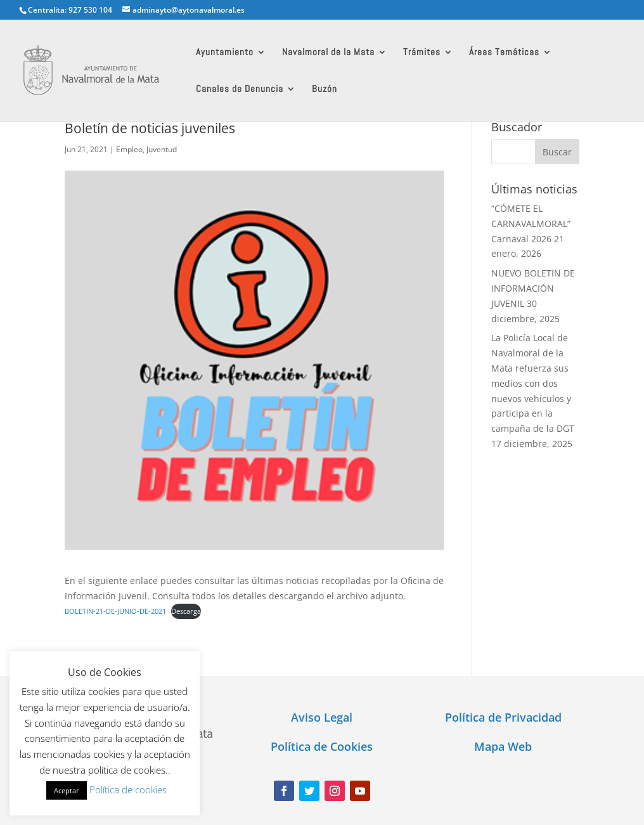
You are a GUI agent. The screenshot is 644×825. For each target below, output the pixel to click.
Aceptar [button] (67, 790)
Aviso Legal (322, 717)
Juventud (162, 149)
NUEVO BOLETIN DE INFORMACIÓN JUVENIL (533, 288)
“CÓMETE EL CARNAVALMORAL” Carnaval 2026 (531, 224)
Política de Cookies (322, 746)
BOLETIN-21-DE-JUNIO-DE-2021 (115, 611)
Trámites (422, 53)
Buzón (325, 89)
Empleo (129, 149)
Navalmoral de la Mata (328, 53)
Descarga (186, 611)
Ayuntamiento (225, 53)
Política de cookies (128, 789)
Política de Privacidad (503, 717)
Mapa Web (503, 746)
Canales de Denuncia (240, 89)
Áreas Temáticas (504, 53)
